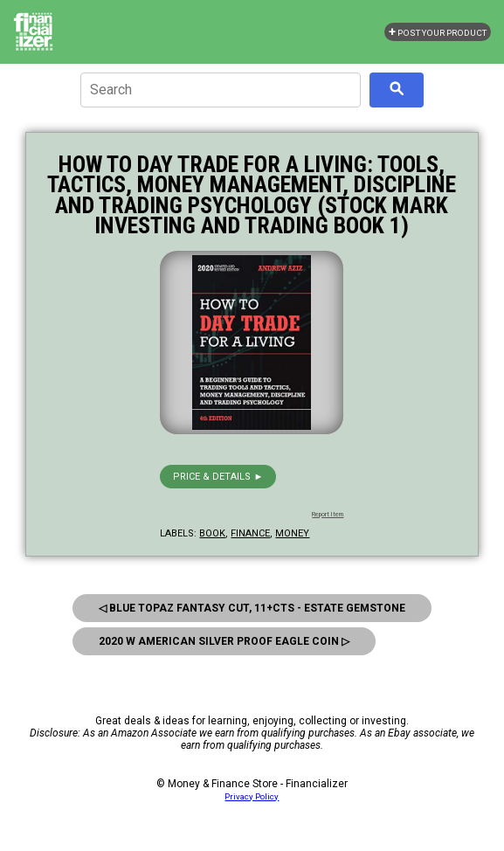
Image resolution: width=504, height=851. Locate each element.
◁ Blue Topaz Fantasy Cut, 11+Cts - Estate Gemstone (252, 608)
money (292, 533)
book (212, 533)
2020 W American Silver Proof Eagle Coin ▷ (224, 641)
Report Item (328, 515)
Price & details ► (218, 477)
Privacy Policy (252, 796)
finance (250, 533)
